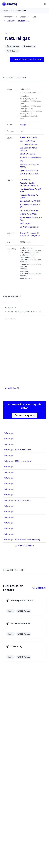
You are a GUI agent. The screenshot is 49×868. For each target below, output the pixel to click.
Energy (23, 17)
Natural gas (9, 433)
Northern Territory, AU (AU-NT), (29, 196)
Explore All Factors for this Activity (27, 59)
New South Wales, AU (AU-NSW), (31, 190)
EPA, (28, 154)
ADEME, (23, 137)
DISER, (23, 154)
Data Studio (7, 11)
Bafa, (36, 137)
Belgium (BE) (25, 223)
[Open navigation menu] (45, 4)
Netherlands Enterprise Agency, (30, 166)
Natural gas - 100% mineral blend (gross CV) (22, 540)
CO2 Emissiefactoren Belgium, (28, 149)
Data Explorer (9, 17)
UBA (36, 174)
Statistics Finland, (27, 174)
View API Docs (12, 388)
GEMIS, (33, 154)
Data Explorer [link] (20, 11)
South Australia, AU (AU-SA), (30, 206)
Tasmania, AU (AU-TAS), (29, 210)
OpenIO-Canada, (27, 170)
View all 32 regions (29, 227)
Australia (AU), (26, 179)
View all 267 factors (24, 546)
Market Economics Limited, (31, 157)
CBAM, (32, 141)
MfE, (22, 161)
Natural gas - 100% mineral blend (18, 450)
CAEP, (27, 141)
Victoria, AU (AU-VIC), (29, 214)
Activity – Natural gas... (18, 21)
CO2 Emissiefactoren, (29, 144)
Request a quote (24, 415)
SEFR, (36, 170)
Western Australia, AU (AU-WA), (31, 219)
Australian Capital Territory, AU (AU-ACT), (29, 184)
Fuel (34, 17)
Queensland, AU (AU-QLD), (31, 201)
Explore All (39, 588)
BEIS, (22, 141)
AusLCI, (30, 137)
